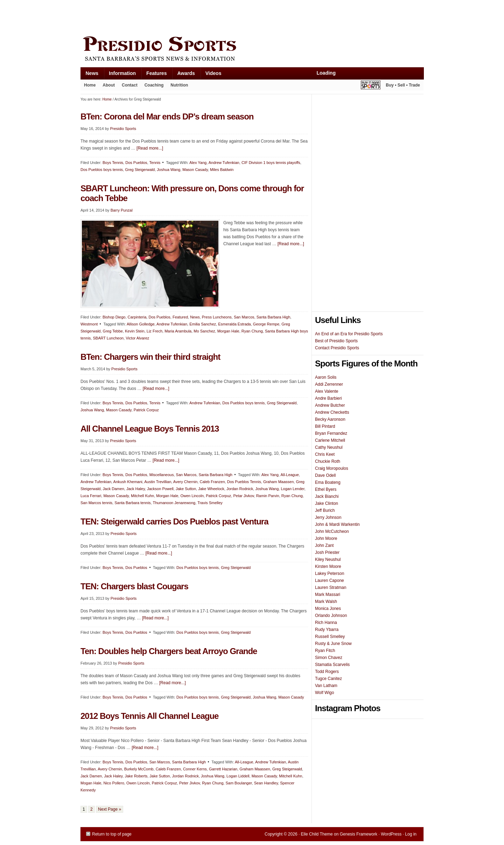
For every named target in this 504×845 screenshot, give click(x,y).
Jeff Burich (325, 510)
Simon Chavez (329, 658)
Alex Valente (327, 391)
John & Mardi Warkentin (337, 524)
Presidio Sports (252, 50)
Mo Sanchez (204, 331)
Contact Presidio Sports (337, 348)
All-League (290, 475)
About (107, 87)
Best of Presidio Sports (336, 341)
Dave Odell (325, 475)
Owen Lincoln (192, 496)
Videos (213, 73)
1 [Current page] (84, 809)
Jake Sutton (186, 489)
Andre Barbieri (328, 398)
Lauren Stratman (331, 588)
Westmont (89, 324)
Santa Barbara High (274, 317)
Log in (411, 834)
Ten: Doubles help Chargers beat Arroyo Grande (169, 651)
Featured (180, 317)
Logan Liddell (238, 776)
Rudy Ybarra (327, 630)
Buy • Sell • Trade (403, 85)
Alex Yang (198, 163)
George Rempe (266, 324)
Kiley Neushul (328, 559)
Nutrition (179, 85)
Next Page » (110, 809)
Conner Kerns (195, 769)
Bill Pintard (325, 426)
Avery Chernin (185, 482)
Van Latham (326, 686)
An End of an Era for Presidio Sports (349, 334)
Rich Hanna (326, 623)
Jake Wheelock (211, 489)
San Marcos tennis (96, 503)
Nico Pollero (114, 783)
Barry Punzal (122, 210)
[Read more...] (150, 148)
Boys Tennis (113, 163)
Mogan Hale (91, 783)
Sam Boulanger (239, 783)
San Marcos (244, 317)
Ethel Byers (326, 489)
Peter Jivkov (190, 783)
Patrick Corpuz (146, 410)
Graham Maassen (278, 482)
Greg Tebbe (113, 331)
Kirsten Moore (328, 566)
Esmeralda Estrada (234, 324)
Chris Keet (325, 454)
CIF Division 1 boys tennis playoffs (271, 163)
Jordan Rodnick (240, 489)
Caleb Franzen (212, 482)
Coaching (154, 85)
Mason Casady (195, 170)
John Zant (324, 545)
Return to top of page (112, 834)
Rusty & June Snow (333, 644)
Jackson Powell (160, 489)
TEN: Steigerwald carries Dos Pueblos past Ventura (174, 521)
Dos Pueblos (136, 163)
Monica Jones (328, 609)
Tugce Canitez (328, 679)
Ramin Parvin (268, 496)
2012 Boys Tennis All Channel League (149, 716)
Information (120, 75)
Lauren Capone (330, 580)
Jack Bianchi (327, 496)
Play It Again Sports (371, 86)
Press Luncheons (217, 317)
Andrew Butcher (330, 405)
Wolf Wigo (324, 693)
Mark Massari (328, 595)
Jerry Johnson (328, 517)
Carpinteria (137, 317)
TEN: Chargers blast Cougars (134, 586)
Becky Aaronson (330, 419)
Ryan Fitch (325, 651)
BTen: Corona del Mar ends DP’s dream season (167, 116)
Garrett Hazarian (223, 769)
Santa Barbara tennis (132, 503)
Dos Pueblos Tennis (244, 482)
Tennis (155, 163)
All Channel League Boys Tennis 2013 (150, 429)
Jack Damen (114, 489)
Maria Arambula (178, 331)
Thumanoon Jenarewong (174, 503)
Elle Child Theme (317, 834)
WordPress (391, 834)
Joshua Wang (169, 170)
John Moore (326, 538)
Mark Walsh (326, 602)
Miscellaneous (162, 475)
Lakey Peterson (330, 573)
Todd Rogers (327, 672)
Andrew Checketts (332, 412)
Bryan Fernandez (331, 433)
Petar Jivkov (243, 496)
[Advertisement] (208, 16)
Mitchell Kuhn (142, 496)
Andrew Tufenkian (224, 163)
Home (90, 85)
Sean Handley (266, 783)
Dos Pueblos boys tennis (102, 170)
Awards (183, 75)
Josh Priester (327, 552)
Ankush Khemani (128, 482)
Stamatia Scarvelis (332, 665)
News (90, 75)
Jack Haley (136, 489)
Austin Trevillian (158, 482)
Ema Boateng (328, 482)
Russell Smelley (330, 637)
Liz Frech (155, 331)
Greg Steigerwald (140, 170)
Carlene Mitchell (330, 440)
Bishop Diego (114, 317)
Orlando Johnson (331, 616)
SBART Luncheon (108, 338)
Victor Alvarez (137, 338)
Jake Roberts (136, 776)
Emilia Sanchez (203, 324)
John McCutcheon (332, 531)
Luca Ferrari (91, 496)
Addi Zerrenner (329, 384)
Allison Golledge (141, 324)
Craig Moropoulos (332, 468)
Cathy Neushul (329, 447)
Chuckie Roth (328, 461)
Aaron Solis (326, 377)
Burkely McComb (139, 769)
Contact (130, 85)
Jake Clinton (327, 503)
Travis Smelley (210, 503)
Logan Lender (292, 489)
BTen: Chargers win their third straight (150, 357)
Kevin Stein (135, 331)
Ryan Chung (252, 331)
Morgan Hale (228, 331)
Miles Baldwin (222, 170)
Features (154, 75)
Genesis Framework (359, 834)
